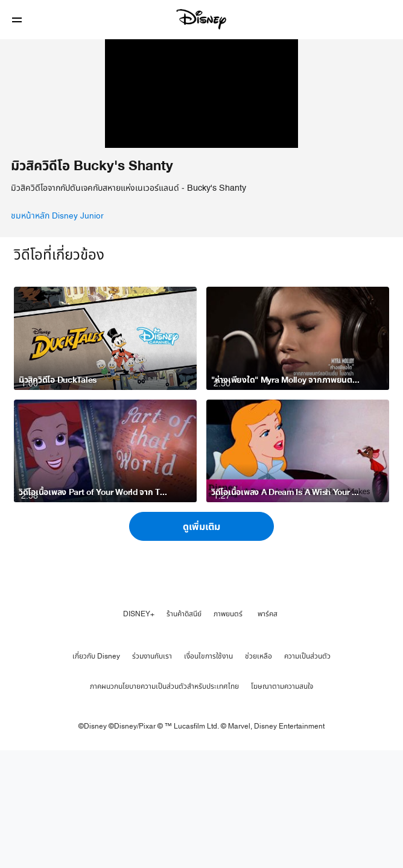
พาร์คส (268, 732)
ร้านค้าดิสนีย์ (184, 732)
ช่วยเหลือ (259, 774)
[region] (201, 153)
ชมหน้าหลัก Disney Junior (57, 334)
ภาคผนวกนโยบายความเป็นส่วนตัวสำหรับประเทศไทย (164, 805)
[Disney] (201, 19)
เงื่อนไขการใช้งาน (208, 774)
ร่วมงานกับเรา (152, 774)
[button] (17, 20)
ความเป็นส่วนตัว (307, 774)
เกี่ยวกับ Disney (96, 774)
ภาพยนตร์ (228, 732)
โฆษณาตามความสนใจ (282, 805)
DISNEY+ (139, 732)
